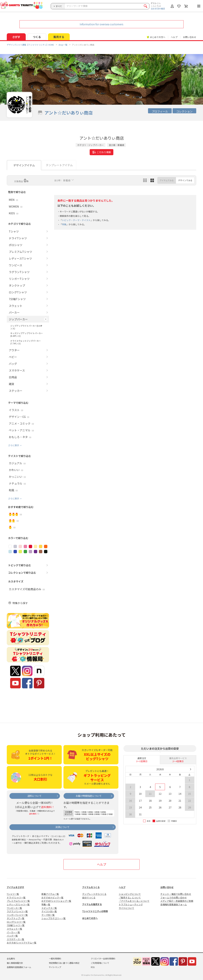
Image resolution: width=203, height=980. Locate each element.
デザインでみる (185, 180)
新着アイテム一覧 (50, 894)
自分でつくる (89, 898)
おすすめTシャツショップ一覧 (56, 901)
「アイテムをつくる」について (134, 901)
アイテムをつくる (91, 887)
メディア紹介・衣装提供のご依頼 (177, 901)
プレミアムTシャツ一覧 (18, 901)
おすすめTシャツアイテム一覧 (22, 943)
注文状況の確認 (158, 9)
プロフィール (160, 111)
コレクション (184, 111)
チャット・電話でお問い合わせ (176, 894)
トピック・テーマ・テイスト (76, 220)
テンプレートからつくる (94, 894)
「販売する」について (130, 898)
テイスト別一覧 (49, 911)
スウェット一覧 (14, 929)
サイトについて (126, 908)
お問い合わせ (190, 37)
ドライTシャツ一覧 (16, 898)
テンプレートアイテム (59, 165)
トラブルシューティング (131, 904)
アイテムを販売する (92, 904)
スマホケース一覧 (15, 939)
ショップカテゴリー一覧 (54, 918)
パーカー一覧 (13, 932)
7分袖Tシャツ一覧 (16, 925)
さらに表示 (14, 445)
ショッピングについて (130, 894)
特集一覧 (46, 904)
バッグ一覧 (12, 936)
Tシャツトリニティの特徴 (95, 911)
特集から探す (20, 603)
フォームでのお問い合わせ (174, 898)
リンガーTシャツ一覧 (17, 915)
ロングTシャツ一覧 (16, 922)
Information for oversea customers (101, 24)
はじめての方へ (90, 918)
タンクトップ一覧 (16, 918)
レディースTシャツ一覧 (18, 904)
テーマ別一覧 (48, 915)
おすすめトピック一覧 (52, 898)
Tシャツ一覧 (13, 894)
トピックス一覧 (49, 908)
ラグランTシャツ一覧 (17, 911)
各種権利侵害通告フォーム (174, 904)
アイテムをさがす (15, 887)
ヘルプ (174, 37)
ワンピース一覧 (14, 908)
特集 (64, 224)
